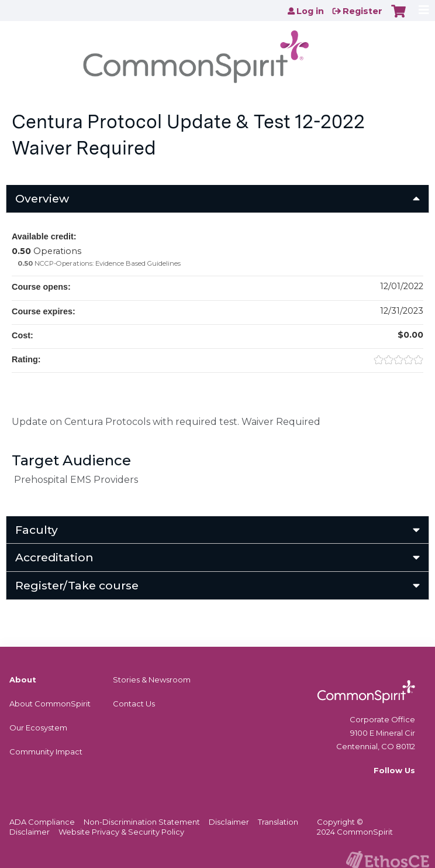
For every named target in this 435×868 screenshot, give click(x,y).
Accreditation (54, 557)
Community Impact (46, 752)
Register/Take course (77, 585)
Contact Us (134, 704)
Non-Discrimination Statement (142, 822)
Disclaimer (229, 822)
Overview (42, 198)
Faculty (37, 530)
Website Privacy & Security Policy (121, 832)
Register (362, 11)
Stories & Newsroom (152, 680)
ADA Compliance (42, 822)
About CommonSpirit (50, 704)
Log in (310, 11)
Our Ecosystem (38, 728)
